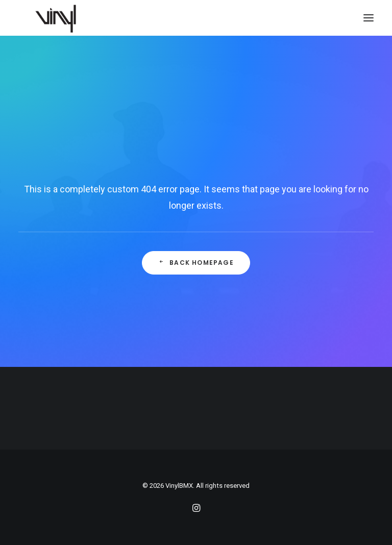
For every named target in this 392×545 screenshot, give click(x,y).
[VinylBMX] (59, 18)
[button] (369, 18)
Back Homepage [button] (196, 263)
